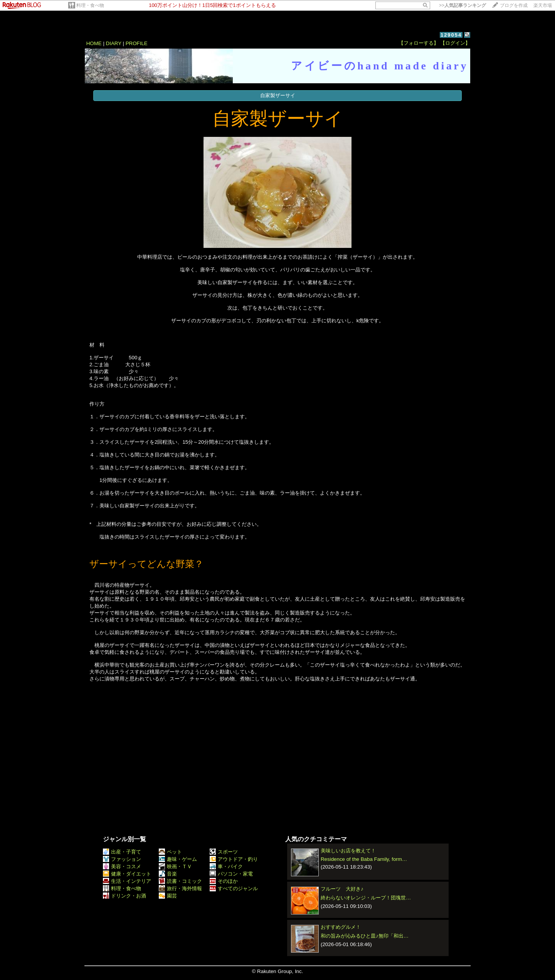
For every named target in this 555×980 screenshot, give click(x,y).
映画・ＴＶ (175, 866)
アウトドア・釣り (234, 859)
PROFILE (137, 43)
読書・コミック (180, 881)
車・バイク (226, 866)
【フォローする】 (419, 43)
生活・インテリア (127, 881)
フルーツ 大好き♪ (342, 889)
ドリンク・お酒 (124, 896)
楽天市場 (543, 5)
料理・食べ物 (90, 5)
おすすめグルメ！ (341, 927)
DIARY (114, 43)
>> (462, 5)
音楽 (168, 874)
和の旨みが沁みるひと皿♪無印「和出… (365, 936)
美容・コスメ (122, 866)
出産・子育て (122, 852)
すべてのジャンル (234, 888)
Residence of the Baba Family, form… (364, 859)
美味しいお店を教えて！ (348, 851)
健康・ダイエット (127, 874)
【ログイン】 (455, 43)
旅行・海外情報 (180, 888)
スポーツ (224, 852)
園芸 (168, 896)
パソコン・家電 (231, 874)
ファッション (122, 859)
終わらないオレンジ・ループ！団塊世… (366, 898)
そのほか (224, 881)
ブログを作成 (514, 5)
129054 (451, 35)
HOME (94, 43)
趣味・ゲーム (178, 859)
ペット (170, 852)
